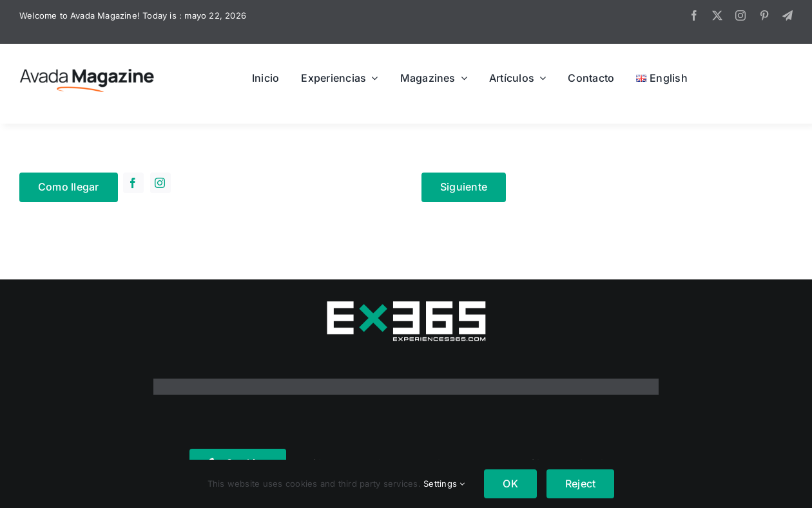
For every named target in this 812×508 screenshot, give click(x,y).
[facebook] (694, 15)
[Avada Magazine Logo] (87, 68)
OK (510, 484)
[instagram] (740, 15)
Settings (444, 484)
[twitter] (717, 15)
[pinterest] (764, 15)
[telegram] (788, 15)
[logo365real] (406, 305)
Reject (580, 484)
